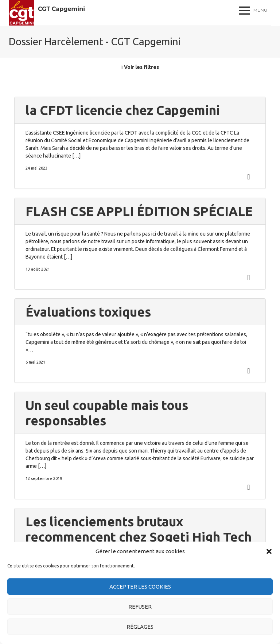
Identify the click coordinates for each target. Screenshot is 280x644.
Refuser (140, 607)
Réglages (140, 627)
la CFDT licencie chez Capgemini (123, 110)
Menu (260, 10)
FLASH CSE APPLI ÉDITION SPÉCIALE (139, 211)
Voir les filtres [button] (140, 67)
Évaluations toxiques (88, 312)
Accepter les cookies (140, 587)
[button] (269, 551)
